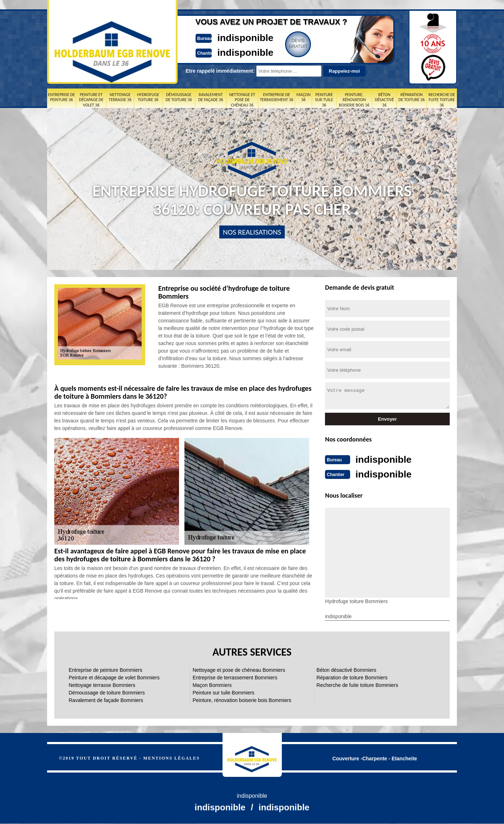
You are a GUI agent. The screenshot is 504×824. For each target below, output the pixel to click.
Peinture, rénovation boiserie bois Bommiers (242, 700)
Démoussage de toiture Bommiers (107, 692)
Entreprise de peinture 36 (62, 97)
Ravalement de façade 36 (210, 97)
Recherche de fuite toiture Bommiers (357, 684)
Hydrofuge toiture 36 (148, 97)
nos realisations (252, 232)
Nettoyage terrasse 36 (120, 97)
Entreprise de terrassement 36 (277, 97)
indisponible (231, 37)
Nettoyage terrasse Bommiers (102, 684)
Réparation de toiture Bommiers (352, 677)
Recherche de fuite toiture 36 (442, 100)
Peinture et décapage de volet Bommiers (114, 677)
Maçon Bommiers (212, 684)
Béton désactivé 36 (384, 100)
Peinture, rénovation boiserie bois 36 (354, 100)
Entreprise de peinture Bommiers (106, 669)
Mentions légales (172, 757)
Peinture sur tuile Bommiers (224, 692)
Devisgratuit (285, 44)
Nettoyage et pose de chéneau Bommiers (239, 669)
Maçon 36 (304, 97)
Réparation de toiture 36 (411, 97)
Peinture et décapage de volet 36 (91, 100)
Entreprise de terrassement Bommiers (235, 677)
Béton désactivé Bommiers (346, 669)
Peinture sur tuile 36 (324, 100)
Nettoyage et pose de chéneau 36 (242, 100)
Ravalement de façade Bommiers (106, 700)
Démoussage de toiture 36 (179, 97)
